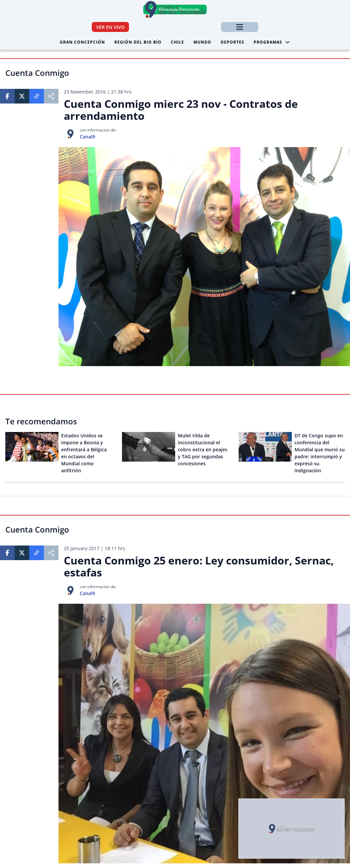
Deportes (233, 42)
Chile (177, 42)
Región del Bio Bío (138, 42)
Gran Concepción (82, 42)
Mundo (202, 42)
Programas (272, 42)
